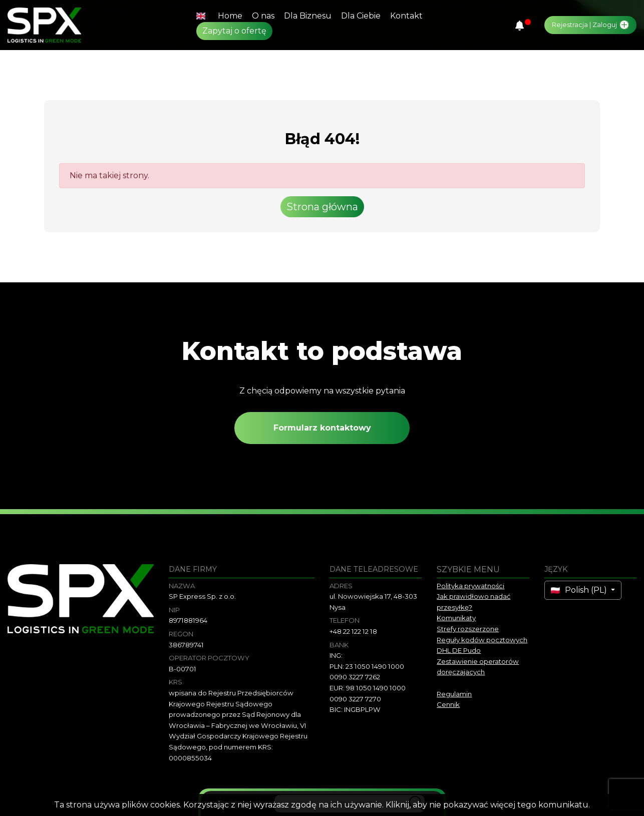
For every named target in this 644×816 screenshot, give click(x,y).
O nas (263, 16)
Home (230, 16)
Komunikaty (456, 618)
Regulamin (454, 694)
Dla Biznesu (308, 16)
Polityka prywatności (470, 586)
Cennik (448, 704)
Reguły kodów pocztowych (482, 640)
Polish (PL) (580, 590)
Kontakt (406, 16)
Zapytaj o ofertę (234, 31)
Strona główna (322, 207)
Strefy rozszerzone (468, 629)
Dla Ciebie (361, 16)
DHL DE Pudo (459, 650)
